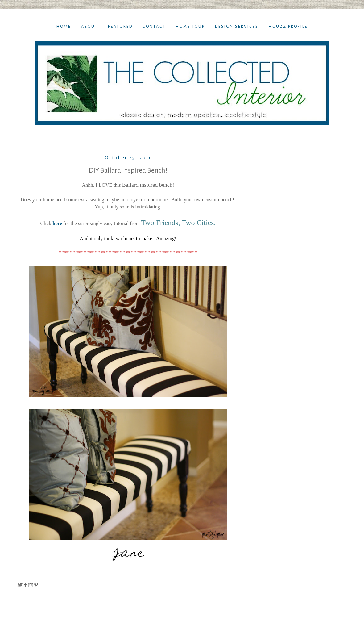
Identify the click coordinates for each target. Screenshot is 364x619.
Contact (154, 27)
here (57, 223)
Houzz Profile (288, 27)
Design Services (237, 27)
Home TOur (190, 27)
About (90, 27)
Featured (120, 27)
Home (64, 27)
